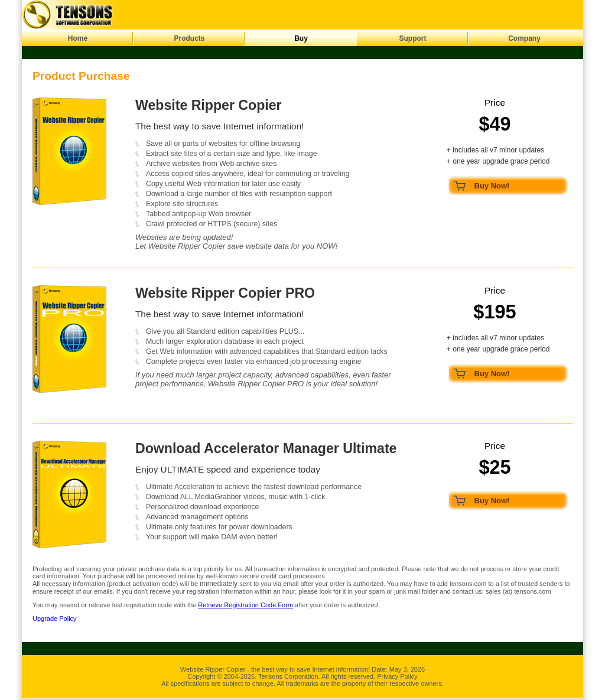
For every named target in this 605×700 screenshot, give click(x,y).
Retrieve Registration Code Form (245, 605)
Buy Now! (492, 186)
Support (413, 38)
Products (189, 38)
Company (524, 38)
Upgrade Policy (55, 618)
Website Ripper (202, 669)
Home (78, 38)
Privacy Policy (397, 676)
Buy (301, 38)
